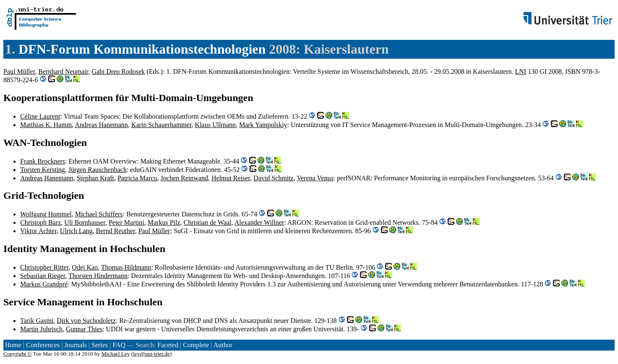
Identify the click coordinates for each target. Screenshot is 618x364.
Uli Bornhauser (85, 222)
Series (100, 345)
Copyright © (18, 354)
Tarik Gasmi (37, 321)
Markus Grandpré (44, 284)
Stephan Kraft (95, 178)
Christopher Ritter (44, 267)
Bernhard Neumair (63, 71)
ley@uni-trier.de (151, 354)
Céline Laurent (40, 116)
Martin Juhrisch (41, 329)
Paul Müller (19, 71)
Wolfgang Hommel (46, 214)
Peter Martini (126, 222)
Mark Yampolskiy (263, 125)
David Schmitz (274, 178)
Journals (75, 345)
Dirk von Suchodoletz (86, 321)
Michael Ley (116, 354)
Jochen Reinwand (184, 178)
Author (223, 345)
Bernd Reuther (116, 231)
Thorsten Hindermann (98, 276)
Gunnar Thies (84, 329)
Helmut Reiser (231, 178)
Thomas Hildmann (126, 267)
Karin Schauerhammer (162, 125)
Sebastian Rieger (43, 276)
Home (13, 345)
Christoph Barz (40, 222)
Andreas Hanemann (101, 125)
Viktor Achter (38, 231)
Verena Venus (315, 178)
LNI (521, 71)
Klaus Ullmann (215, 125)
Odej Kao (85, 267)
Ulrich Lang (76, 231)
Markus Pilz (164, 222)
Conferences (43, 345)
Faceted (168, 345)
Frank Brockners (43, 161)
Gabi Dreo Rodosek (118, 71)
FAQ (119, 345)
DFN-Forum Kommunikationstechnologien (142, 49)
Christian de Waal (208, 222)
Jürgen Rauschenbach (98, 170)
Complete (196, 345)
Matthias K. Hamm (46, 125)
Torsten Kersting (43, 170)
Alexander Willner (259, 222)
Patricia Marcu (137, 178)
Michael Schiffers (99, 214)
